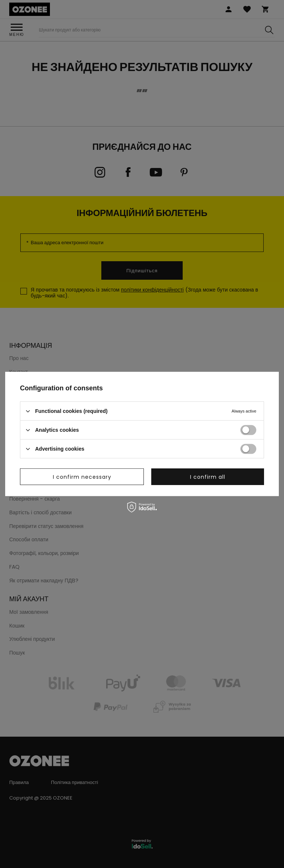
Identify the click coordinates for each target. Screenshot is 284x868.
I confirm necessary (82, 477)
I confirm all (208, 477)
